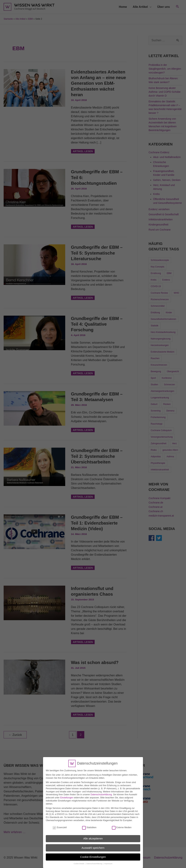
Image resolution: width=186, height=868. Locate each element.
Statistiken (89, 826)
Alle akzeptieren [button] (93, 837)
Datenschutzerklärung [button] (94, 862)
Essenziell (60, 826)
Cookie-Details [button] (79, 862)
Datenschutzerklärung (101, 793)
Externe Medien (122, 826)
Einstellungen (67, 796)
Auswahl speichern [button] (93, 846)
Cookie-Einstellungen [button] (93, 855)
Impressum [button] (108, 862)
